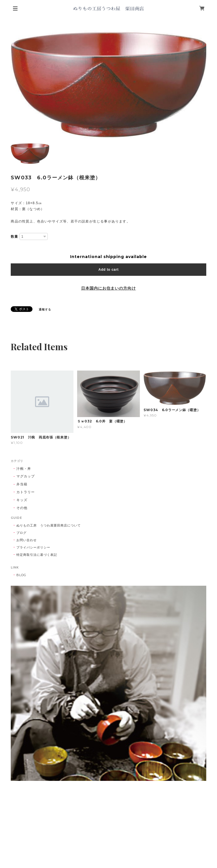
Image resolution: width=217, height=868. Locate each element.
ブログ (21, 533)
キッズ (22, 500)
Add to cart (108, 270)
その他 (22, 508)
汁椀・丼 (24, 469)
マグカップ (26, 476)
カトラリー (26, 492)
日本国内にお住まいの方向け (108, 288)
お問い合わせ (27, 540)
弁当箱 (22, 484)
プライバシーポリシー (33, 547)
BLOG (21, 575)
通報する (45, 309)
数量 (14, 237)
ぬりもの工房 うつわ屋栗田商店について (48, 525)
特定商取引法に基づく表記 (37, 555)
